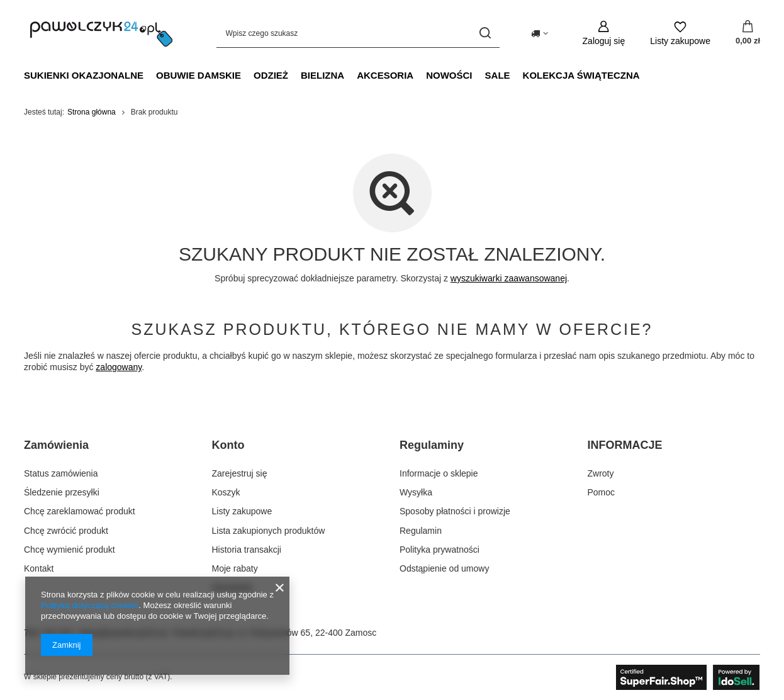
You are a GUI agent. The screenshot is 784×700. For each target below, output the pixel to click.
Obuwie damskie (199, 75)
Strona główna (92, 112)
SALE (498, 75)
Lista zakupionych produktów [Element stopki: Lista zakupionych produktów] (269, 531)
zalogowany (119, 367)
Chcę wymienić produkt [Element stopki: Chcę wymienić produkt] (70, 550)
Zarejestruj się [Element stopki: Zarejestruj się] (240, 473)
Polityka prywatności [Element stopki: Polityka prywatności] (440, 550)
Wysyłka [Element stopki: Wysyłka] (416, 492)
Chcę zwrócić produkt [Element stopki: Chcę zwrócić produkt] (66, 531)
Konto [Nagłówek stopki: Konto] (228, 445)
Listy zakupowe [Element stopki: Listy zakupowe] (242, 511)
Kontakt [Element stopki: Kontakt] (39, 568)
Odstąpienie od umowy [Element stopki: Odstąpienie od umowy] (444, 568)
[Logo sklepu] (101, 33)
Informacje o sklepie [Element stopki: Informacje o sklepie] (439, 473)
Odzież (271, 75)
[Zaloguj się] (604, 33)
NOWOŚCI (449, 75)
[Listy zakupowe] (680, 33)
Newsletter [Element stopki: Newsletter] (233, 587)
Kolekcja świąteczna (581, 75)
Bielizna (322, 75)
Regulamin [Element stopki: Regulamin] (421, 531)
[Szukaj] (485, 33)
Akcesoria (385, 75)
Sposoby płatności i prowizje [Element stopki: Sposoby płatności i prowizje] (455, 511)
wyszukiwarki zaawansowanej (509, 278)
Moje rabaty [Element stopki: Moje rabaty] (235, 568)
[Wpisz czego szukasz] (358, 33)
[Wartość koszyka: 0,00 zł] (748, 33)
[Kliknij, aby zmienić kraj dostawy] (540, 33)
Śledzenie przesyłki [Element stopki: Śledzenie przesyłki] (62, 492)
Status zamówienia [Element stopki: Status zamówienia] (61, 473)
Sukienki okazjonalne (84, 75)
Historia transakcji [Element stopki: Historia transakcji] (247, 550)
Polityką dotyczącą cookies (90, 605)
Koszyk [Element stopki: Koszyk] (226, 492)
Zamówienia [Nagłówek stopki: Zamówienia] (56, 445)
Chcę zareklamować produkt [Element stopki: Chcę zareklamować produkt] (80, 511)
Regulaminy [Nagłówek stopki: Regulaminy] (432, 445)
